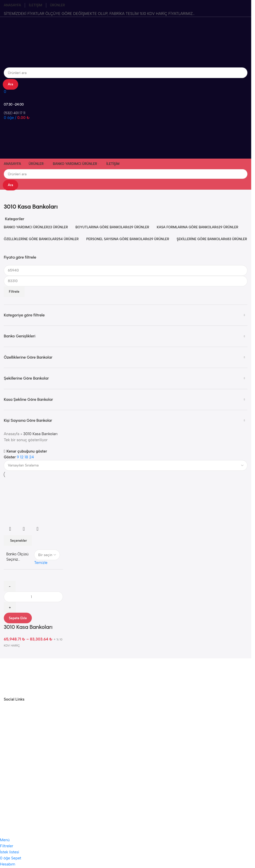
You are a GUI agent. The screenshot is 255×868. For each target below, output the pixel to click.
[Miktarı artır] (10, 607)
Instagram (122, 785)
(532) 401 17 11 (122, 760)
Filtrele (14, 292)
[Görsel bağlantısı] (23, 677)
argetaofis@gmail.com (122, 750)
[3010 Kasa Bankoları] (33, 500)
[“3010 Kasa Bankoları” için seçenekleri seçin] (18, 540)
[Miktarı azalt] (10, 586)
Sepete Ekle (18, 618)
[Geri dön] (10, 196)
